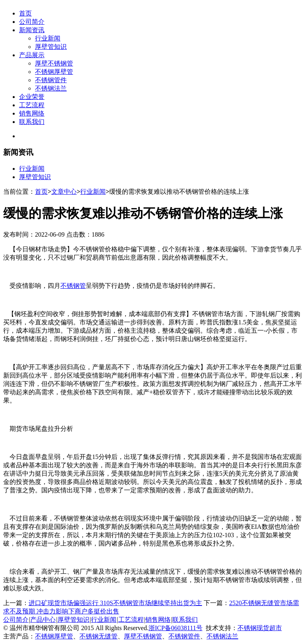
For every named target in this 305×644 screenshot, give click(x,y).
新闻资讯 (32, 30)
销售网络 (32, 113)
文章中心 (64, 192)
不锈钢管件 (51, 80)
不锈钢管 (73, 286)
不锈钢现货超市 (260, 628)
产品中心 (43, 620)
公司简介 (32, 22)
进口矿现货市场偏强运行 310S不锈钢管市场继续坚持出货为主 (115, 603)
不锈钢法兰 (51, 88)
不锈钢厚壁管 (54, 72)
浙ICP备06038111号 (176, 628)
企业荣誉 (32, 97)
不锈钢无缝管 (98, 636)
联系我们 (32, 122)
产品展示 (32, 55)
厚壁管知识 (51, 47)
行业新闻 (48, 38)
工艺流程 (32, 105)
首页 (25, 13)
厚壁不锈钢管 (54, 63)
